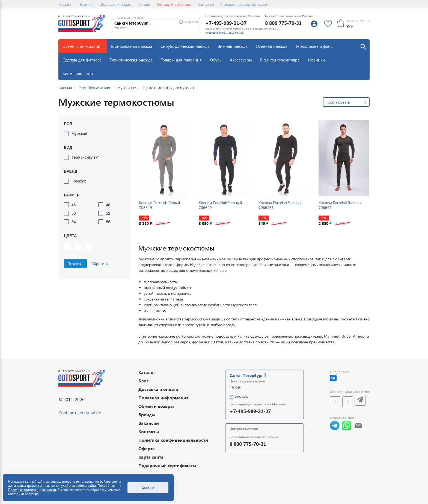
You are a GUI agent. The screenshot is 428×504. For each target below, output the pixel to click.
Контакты (206, 4)
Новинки (86, 4)
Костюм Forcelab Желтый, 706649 (341, 205)
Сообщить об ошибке (80, 412)
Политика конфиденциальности (173, 440)
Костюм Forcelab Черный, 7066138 (280, 205)
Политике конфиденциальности (32, 490)
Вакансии (149, 423)
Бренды (147, 415)
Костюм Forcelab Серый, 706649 (160, 205)
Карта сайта (151, 457)
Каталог (65, 4)
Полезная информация (164, 398)
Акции (145, 4)
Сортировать (339, 102)
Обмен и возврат (157, 406)
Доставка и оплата (116, 4)
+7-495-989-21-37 (226, 23)
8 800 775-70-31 (283, 23)
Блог (143, 381)
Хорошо (148, 488)
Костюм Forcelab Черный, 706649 (221, 205)
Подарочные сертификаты (244, 4)
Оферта (147, 448)
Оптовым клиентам (174, 4)
